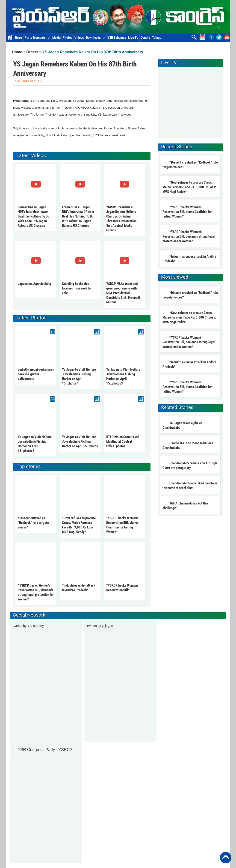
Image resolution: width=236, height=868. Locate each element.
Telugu (157, 38)
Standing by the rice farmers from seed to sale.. (76, 288)
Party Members (37, 38)
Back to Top (226, 858)
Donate (145, 38)
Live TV (133, 38)
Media (56, 38)
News (19, 38)
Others (32, 52)
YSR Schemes (117, 38)
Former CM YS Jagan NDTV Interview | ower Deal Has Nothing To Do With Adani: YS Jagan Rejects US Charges (33, 216)
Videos (79, 38)
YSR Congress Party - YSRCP (45, 750)
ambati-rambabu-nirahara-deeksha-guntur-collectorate (36, 374)
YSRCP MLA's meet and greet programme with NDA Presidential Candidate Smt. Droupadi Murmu (123, 293)
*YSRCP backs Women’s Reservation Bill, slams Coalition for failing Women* (187, 212)
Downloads (96, 38)
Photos (68, 38)
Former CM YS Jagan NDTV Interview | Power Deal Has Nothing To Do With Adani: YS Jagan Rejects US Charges (78, 216)
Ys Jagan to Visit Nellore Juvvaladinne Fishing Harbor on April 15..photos (80, 441)
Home (10, 38)
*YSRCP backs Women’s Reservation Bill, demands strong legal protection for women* (189, 236)
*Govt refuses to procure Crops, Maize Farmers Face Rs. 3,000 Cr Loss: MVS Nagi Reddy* (189, 187)
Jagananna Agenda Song (34, 284)
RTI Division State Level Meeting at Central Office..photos (122, 441)
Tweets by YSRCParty (28, 626)
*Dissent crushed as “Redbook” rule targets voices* (33, 523)
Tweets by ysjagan (100, 626)
